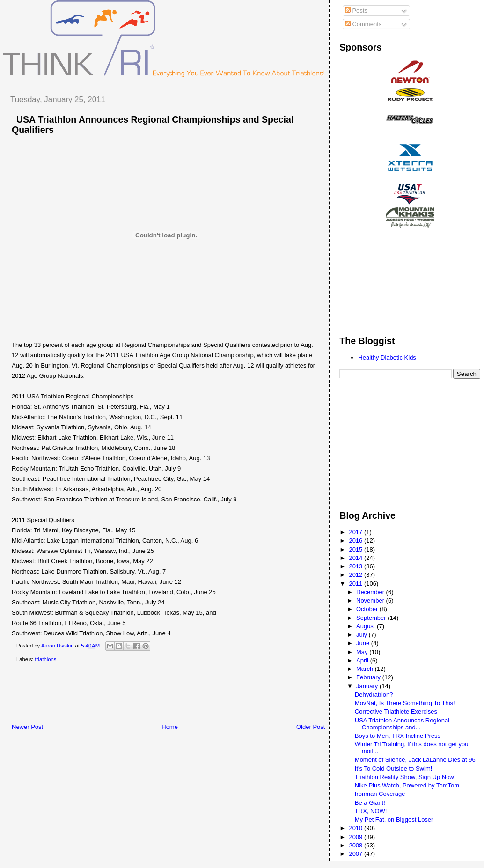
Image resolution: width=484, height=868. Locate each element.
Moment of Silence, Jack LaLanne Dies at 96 (415, 760)
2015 (356, 549)
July (363, 635)
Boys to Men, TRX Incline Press (398, 736)
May (363, 652)
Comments (363, 24)
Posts (356, 11)
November (371, 600)
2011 (356, 584)
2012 (356, 575)
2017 (356, 532)
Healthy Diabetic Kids (387, 357)
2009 (356, 837)
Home (170, 727)
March (366, 669)
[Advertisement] (173, 695)
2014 (356, 558)
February (369, 677)
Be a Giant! (370, 803)
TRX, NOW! (371, 811)
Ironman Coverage (380, 794)
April (363, 660)
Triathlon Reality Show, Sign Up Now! (405, 777)
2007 (356, 854)
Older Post (311, 727)
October (368, 609)
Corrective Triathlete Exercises (396, 711)
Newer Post (27, 727)
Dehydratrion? (374, 695)
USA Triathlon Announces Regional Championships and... (402, 724)
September (372, 618)
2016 (356, 541)
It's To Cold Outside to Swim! (394, 769)
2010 (356, 828)
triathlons (46, 659)
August (367, 626)
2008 (356, 845)
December (371, 592)
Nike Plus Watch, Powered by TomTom (407, 785)
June (364, 643)
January (368, 686)
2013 (356, 566)
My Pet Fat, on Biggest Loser (394, 820)
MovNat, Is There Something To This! (405, 703)
